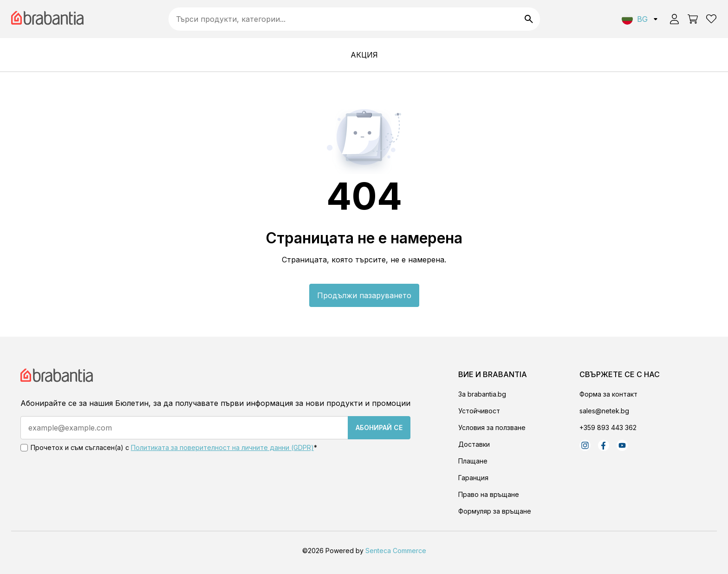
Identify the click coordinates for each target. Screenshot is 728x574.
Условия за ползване (492, 427)
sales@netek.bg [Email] (604, 411)
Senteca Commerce (396, 551)
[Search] (529, 19)
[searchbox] (354, 19)
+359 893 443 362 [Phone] (608, 427)
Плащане (473, 461)
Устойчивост (479, 411)
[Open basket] (693, 19)
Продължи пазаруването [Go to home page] (364, 295)
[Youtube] (622, 445)
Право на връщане (489, 494)
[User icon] (674, 19)
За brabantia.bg (482, 394)
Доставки (474, 444)
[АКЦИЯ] (364, 55)
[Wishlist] (711, 19)
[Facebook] (604, 445)
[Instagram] (585, 445)
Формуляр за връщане (495, 511)
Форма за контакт (608, 394)
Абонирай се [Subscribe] (379, 427)
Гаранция (473, 478)
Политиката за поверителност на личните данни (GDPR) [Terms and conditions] (222, 447)
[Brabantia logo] (49, 19)
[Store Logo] (58, 381)
